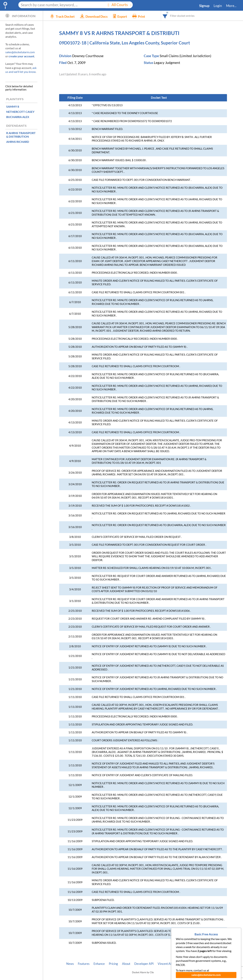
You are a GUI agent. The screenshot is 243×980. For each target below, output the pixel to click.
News (70, 964)
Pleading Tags (184, 964)
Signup (204, 6)
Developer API (144, 964)
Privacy (202, 964)
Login (218, 6)
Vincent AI (165, 964)
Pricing (113, 964)
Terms (215, 964)
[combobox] (165, 16)
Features (84, 964)
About (126, 964)
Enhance (99, 964)
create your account (21, 56)
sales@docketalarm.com (20, 52)
